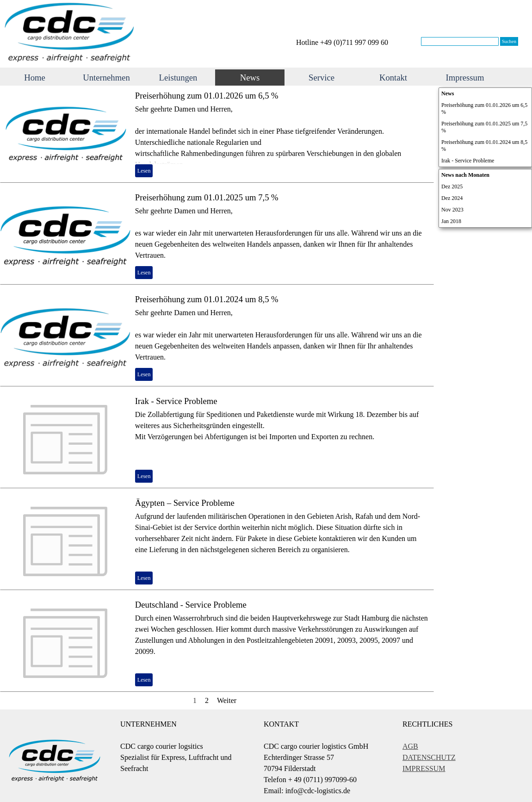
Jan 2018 (451, 221)
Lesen (144, 171)
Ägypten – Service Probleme (185, 503)
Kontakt (393, 78)
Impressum (465, 78)
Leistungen (178, 78)
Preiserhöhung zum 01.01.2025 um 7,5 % (207, 197)
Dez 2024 (452, 198)
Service (322, 78)
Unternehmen (106, 78)
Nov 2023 (452, 210)
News (250, 78)
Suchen (509, 41)
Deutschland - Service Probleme (191, 605)
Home (35, 78)
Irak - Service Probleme (176, 401)
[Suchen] (460, 41)
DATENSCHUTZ (429, 757)
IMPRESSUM (424, 768)
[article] (217, 134)
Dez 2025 (452, 187)
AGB (410, 746)
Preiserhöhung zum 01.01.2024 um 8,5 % (207, 299)
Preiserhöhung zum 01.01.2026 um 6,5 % (207, 96)
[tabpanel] (354, 43)
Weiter (227, 700)
